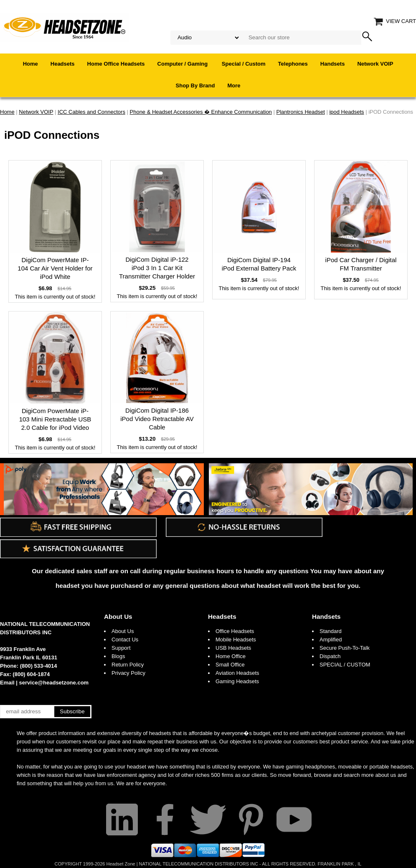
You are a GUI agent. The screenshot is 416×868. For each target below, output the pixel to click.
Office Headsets (235, 631)
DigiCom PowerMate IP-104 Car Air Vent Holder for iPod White (55, 268)
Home (30, 64)
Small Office (230, 665)
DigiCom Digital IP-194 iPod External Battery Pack (259, 264)
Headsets (63, 64)
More (234, 86)
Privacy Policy (128, 673)
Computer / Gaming (183, 64)
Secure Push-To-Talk (345, 648)
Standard (331, 631)
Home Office (231, 656)
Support (121, 648)
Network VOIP (375, 64)
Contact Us (125, 640)
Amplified (331, 640)
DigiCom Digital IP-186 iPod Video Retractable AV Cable (157, 419)
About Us (118, 617)
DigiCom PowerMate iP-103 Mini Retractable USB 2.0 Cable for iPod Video (55, 419)
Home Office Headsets (116, 64)
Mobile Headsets (236, 640)
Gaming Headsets (237, 681)
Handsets (333, 64)
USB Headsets (233, 648)
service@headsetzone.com (54, 683)
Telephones (293, 64)
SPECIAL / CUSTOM (345, 665)
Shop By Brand (195, 86)
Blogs (118, 656)
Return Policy (128, 665)
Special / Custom (244, 64)
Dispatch (330, 656)
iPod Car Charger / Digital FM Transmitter (361, 264)
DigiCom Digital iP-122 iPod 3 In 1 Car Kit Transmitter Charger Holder (157, 268)
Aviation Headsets (237, 673)
